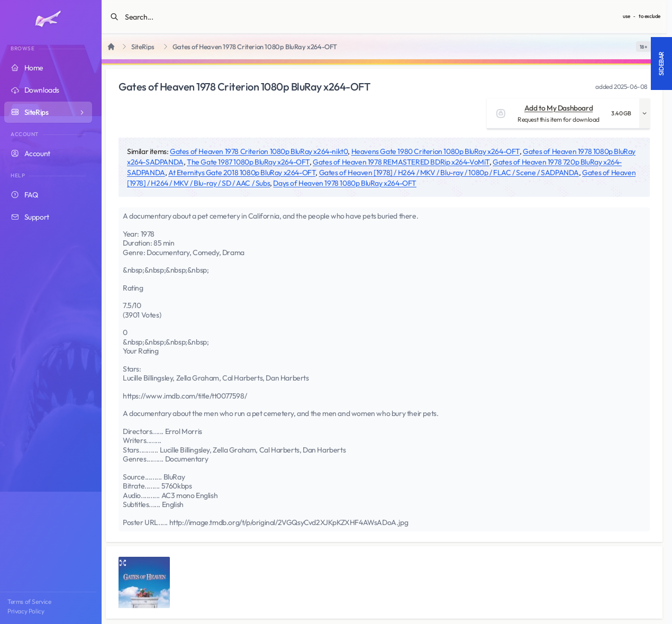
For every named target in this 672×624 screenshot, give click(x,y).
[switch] (643, 47)
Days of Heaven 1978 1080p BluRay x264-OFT (345, 183)
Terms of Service (29, 602)
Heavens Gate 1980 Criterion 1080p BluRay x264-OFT (435, 151)
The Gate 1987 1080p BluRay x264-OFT (248, 162)
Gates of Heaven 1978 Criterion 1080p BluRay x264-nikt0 (259, 151)
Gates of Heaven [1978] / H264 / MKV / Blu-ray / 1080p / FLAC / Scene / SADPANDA (449, 173)
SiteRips (143, 47)
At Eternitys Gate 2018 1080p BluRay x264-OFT (242, 173)
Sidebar (661, 64)
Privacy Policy (26, 611)
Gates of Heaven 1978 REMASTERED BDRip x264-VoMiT (401, 162)
